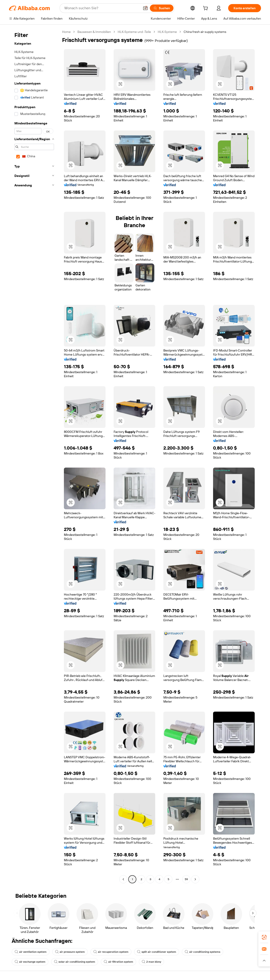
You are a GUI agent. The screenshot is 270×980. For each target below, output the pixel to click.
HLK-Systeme (167, 32)
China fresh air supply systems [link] (205, 32)
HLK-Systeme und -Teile (134, 32)
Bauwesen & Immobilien (94, 32)
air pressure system (70, 952)
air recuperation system (111, 952)
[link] (264, 937)
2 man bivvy (151, 962)
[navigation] (34, 456)
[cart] (206, 9)
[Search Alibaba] (102, 8)
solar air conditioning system (75, 962)
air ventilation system (31, 952)
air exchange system (30, 962)
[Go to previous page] (123, 879)
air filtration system (118, 962)
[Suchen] (162, 8)
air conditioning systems (202, 952)
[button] (145, 8)
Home (66, 32)
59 (186, 879)
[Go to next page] (195, 879)
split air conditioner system (157, 952)
